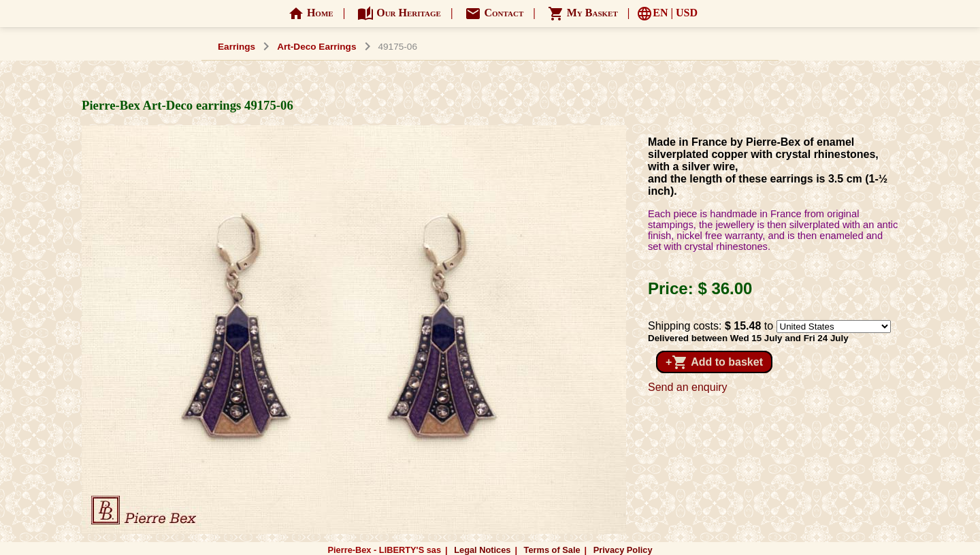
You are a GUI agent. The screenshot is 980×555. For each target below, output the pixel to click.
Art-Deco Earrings (316, 47)
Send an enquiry (688, 387)
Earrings (236, 47)
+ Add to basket (714, 362)
